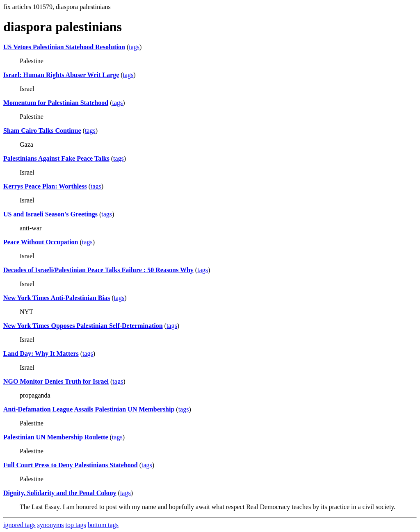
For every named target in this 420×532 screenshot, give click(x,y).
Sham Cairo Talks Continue (42, 131)
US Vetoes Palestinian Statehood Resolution (64, 47)
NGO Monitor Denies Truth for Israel (56, 381)
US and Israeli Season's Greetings (50, 214)
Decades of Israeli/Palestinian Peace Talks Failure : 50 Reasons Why (98, 270)
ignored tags (19, 525)
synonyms (51, 525)
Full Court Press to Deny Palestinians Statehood (71, 465)
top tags (76, 525)
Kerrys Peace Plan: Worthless (45, 186)
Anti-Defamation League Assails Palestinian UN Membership (89, 409)
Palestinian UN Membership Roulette (56, 437)
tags (134, 47)
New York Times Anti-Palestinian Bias (57, 298)
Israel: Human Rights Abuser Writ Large (61, 75)
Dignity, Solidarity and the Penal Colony (60, 493)
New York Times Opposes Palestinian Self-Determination (83, 326)
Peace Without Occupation (41, 242)
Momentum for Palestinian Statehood (56, 103)
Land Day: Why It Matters (41, 354)
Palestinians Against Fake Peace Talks (56, 158)
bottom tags (103, 525)
